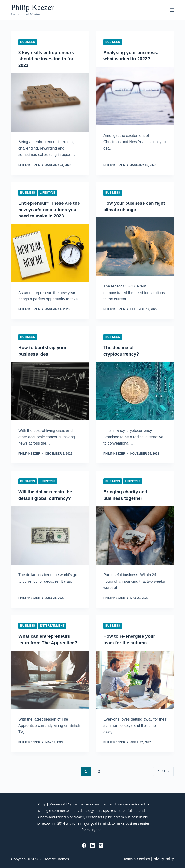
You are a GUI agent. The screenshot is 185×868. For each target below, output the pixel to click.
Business (28, 42)
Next (163, 777)
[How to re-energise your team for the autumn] (135, 679)
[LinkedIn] (92, 846)
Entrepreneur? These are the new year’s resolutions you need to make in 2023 (49, 209)
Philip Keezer (35, 7)
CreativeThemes (56, 859)
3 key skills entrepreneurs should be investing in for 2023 (48, 59)
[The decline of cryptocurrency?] (135, 390)
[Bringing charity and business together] (135, 534)
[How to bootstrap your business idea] (50, 390)
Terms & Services (136, 859)
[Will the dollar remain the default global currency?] (50, 534)
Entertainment (52, 625)
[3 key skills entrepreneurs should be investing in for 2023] (50, 102)
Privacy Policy (163, 859)
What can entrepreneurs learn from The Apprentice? (46, 642)
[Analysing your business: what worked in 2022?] (135, 96)
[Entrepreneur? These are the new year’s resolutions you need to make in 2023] (50, 252)
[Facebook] (84, 846)
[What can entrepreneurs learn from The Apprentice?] (50, 685)
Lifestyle (48, 192)
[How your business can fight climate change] (135, 246)
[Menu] (172, 10)
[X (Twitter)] (101, 846)
